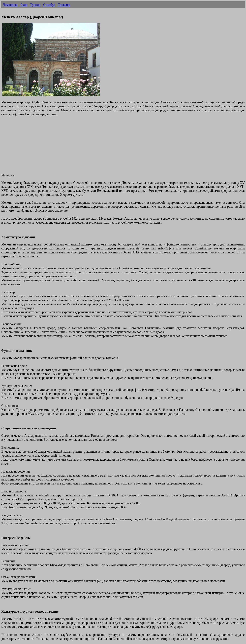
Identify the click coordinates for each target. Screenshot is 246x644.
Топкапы (64, 5)
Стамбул (49, 5)
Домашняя (10, 5)
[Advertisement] (101, 147)
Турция (35, 5)
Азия (24, 5)
